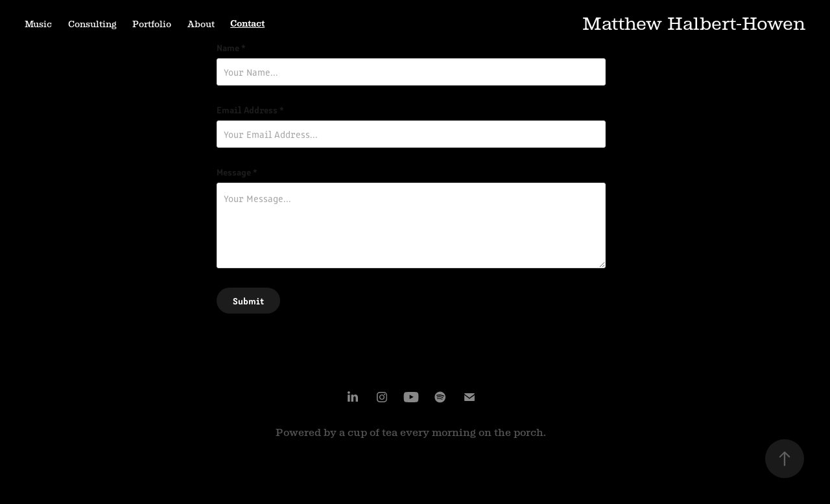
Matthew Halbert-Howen (694, 24)
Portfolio (152, 24)
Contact (247, 24)
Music (38, 24)
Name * (231, 47)
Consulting (92, 24)
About (201, 24)
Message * (237, 172)
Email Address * (250, 109)
